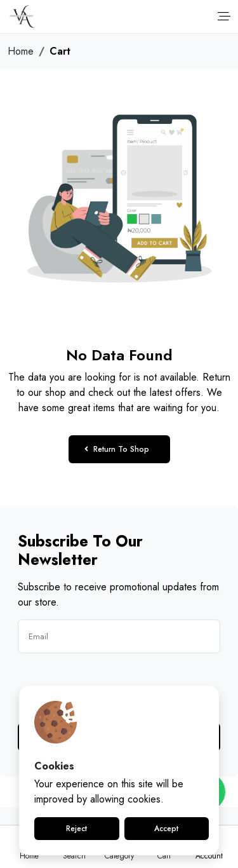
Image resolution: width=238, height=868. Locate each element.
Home (21, 51)
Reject (76, 829)
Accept (166, 829)
